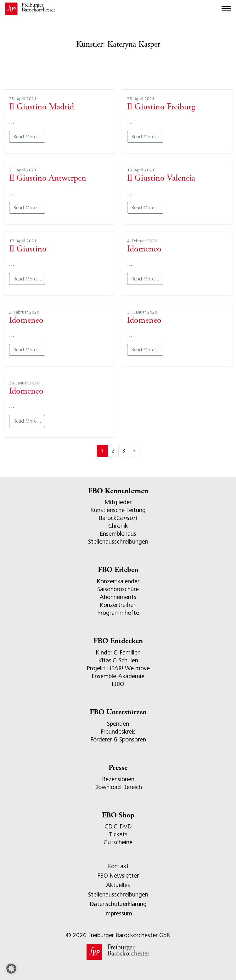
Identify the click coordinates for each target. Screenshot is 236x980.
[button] (11, 969)
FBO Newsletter (118, 876)
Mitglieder (118, 502)
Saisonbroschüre (118, 589)
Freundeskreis (118, 732)
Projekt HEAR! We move (118, 668)
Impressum (118, 913)
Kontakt (118, 866)
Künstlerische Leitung (118, 510)
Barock (118, 518)
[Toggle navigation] (226, 9)
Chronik (118, 526)
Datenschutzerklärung (118, 904)
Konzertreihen (118, 605)
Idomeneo (144, 250)
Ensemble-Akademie (118, 676)
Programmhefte (118, 613)
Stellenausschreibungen (118, 542)
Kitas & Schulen (118, 660)
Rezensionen (118, 779)
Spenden (118, 724)
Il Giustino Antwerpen (48, 179)
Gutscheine (118, 842)
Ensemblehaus (118, 534)
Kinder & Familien (118, 652)
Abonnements (118, 597)
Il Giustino (28, 250)
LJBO (118, 684)
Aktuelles (118, 885)
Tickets (118, 834)
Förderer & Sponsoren (118, 739)
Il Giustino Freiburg (161, 107)
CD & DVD (118, 826)
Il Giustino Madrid (42, 107)
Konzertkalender (118, 581)
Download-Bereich (118, 787)
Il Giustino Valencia (161, 179)
